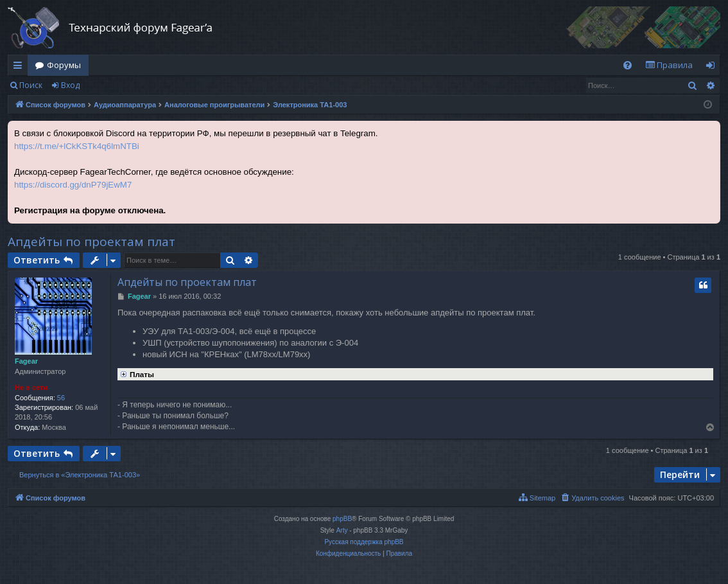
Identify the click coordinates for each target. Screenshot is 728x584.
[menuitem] (628, 65)
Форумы (64, 65)
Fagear (26, 361)
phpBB (342, 519)
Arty (342, 530)
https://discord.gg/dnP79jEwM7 (73, 185)
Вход (70, 85)
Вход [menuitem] (713, 67)
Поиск (31, 85)
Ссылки (20, 67)
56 (61, 398)
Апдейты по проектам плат (91, 242)
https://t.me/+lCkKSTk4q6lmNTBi (77, 146)
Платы (136, 373)
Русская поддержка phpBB (364, 542)
